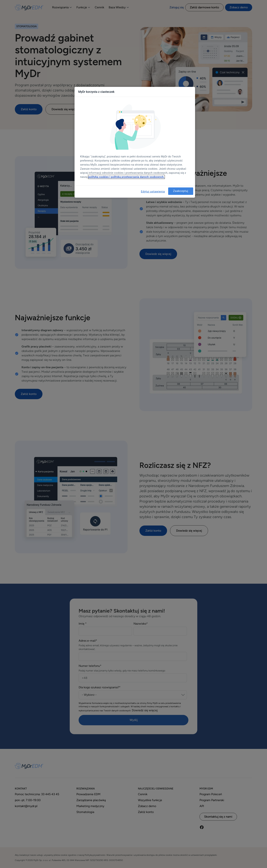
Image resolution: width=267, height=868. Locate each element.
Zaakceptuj (181, 191)
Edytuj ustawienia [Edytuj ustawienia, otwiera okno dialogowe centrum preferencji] (153, 192)
